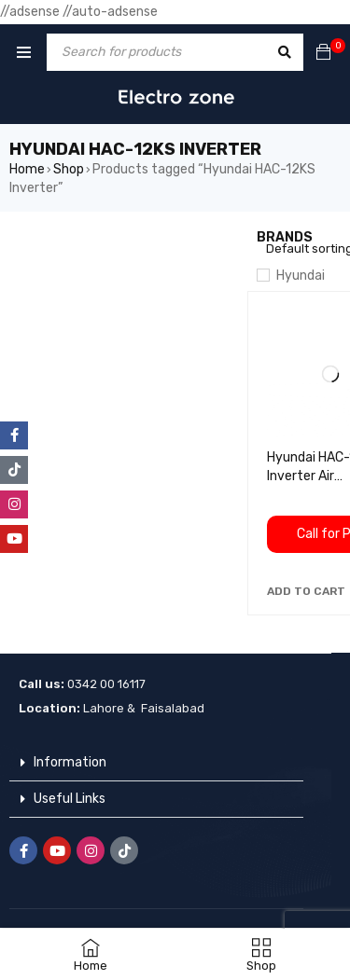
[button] (306, 591)
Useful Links (70, 799)
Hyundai (301, 276)
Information (70, 762)
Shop (69, 169)
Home (27, 169)
